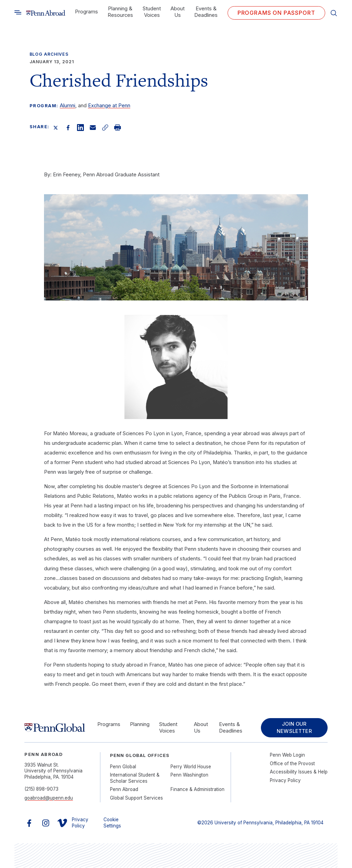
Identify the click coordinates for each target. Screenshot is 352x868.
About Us (178, 12)
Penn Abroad (124, 790)
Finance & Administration (197, 790)
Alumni (68, 106)
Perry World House (191, 767)
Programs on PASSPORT (276, 13)
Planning (140, 724)
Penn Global (123, 767)
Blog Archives (49, 54)
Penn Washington (189, 775)
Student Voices (152, 12)
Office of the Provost (292, 764)
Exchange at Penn (109, 106)
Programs (86, 12)
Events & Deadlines (206, 12)
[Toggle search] (18, 12)
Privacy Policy (285, 781)
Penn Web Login (287, 755)
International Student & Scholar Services (135, 778)
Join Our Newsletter (294, 728)
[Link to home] (46, 13)
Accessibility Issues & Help (299, 772)
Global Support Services (136, 798)
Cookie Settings (112, 823)
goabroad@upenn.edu (49, 798)
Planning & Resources (120, 12)
